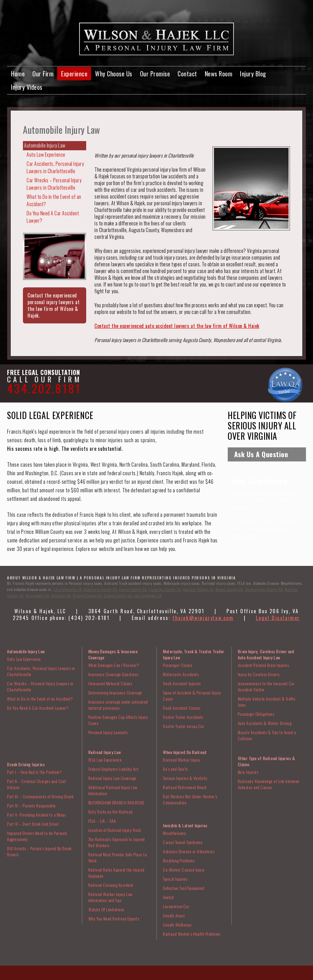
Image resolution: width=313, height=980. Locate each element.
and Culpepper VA (147, 595)
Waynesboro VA (37, 595)
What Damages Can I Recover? (114, 665)
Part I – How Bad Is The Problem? (34, 772)
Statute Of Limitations (106, 909)
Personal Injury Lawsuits (108, 732)
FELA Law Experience (105, 760)
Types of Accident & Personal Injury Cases (192, 696)
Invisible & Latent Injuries (185, 825)
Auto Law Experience (46, 155)
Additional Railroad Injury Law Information (113, 790)
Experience (74, 74)
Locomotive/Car (176, 906)
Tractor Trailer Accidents (183, 717)
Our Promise (155, 74)
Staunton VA (61, 595)
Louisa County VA (133, 589)
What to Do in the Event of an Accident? (54, 200)
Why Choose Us (114, 74)
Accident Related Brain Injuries (263, 665)
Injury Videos (27, 87)
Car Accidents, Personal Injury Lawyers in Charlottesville (55, 167)
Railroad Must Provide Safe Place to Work (118, 857)
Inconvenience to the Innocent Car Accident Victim (266, 686)
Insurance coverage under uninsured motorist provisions (118, 705)
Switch (168, 897)
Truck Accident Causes (182, 708)
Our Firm (43, 74)
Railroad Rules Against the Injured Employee (116, 873)
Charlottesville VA (68, 589)
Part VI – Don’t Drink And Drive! (33, 824)
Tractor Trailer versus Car (184, 726)
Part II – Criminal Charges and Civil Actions (36, 784)
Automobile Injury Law (45, 145)
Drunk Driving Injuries (26, 764)
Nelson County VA (229, 589)
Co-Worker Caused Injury (184, 870)
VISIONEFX (186, 976)
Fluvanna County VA (165, 589)
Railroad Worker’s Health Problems (192, 934)
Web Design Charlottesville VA (147, 976)
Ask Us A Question (261, 454)
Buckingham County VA (264, 589)
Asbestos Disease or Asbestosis (189, 851)
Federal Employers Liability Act (114, 769)
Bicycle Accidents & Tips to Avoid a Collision (267, 735)
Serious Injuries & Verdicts (185, 778)
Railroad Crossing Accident (111, 885)
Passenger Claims (177, 665)
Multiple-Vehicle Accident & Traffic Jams (267, 702)
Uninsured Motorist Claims (110, 683)
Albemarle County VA (100, 589)
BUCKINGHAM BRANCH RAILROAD (116, 802)
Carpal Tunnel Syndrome (183, 842)
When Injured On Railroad (185, 752)
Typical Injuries (175, 879)
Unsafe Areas (174, 915)
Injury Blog (253, 74)
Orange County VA (87, 595)
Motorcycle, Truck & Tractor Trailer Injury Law (194, 654)
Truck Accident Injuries (182, 683)
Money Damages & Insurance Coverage (113, 654)
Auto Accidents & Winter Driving (265, 723)
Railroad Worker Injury (181, 760)
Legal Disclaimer (278, 618)
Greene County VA (118, 595)
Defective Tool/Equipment (184, 888)
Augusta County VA (198, 589)
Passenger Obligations (256, 714)
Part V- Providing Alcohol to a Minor (37, 815)
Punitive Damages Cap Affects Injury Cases (118, 720)
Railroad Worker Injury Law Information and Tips (110, 897)
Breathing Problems (179, 860)
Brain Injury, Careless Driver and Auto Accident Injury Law (266, 654)
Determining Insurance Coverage (115, 692)
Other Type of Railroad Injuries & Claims (267, 761)
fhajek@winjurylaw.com (203, 618)
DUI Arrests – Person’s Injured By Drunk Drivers (39, 851)
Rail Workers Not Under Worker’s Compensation (190, 799)
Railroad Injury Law (105, 752)
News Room (219, 74)
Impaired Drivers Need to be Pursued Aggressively (37, 836)
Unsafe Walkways (177, 925)
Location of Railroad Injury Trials (115, 830)
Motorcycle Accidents (181, 674)
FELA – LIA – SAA (102, 821)
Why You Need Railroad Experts (114, 918)
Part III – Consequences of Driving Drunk (40, 796)
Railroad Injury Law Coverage (112, 778)
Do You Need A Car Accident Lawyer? (53, 217)
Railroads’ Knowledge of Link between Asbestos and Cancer (269, 784)
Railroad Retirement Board (185, 787)
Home (18, 74)
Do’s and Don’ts (175, 769)
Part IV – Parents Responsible (31, 805)
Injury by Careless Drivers (259, 674)
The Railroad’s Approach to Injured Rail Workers (117, 842)
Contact (187, 74)
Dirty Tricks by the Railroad (110, 812)
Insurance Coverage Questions (113, 674)
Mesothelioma (174, 833)
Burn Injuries (248, 772)
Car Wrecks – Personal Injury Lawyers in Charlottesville (54, 184)
